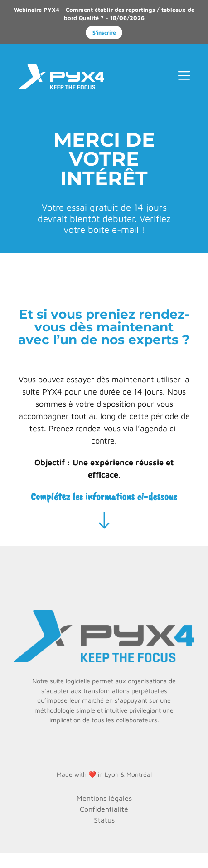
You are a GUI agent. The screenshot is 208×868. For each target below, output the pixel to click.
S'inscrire (104, 32)
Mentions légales (104, 798)
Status (104, 820)
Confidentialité (104, 809)
